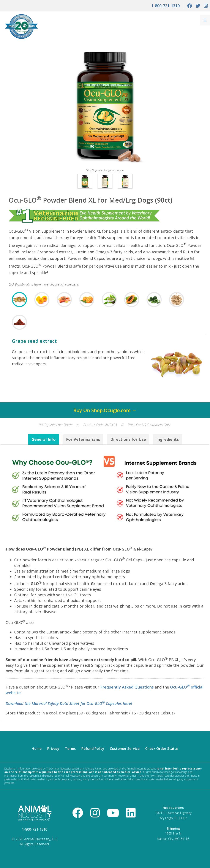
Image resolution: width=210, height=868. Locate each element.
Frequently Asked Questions (127, 687)
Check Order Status (162, 749)
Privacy (53, 749)
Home (37, 749)
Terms (70, 749)
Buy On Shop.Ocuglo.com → (105, 410)
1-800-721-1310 (165, 6)
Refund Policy (93, 749)
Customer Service (125, 749)
